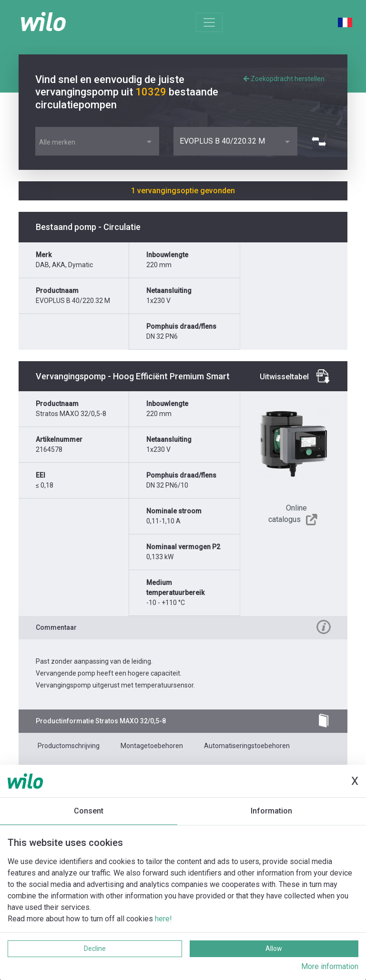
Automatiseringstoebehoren (247, 746)
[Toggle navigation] (209, 22)
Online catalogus (288, 514)
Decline (95, 949)
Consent (89, 811)
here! (163, 919)
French (345, 22)
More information (330, 966)
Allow (274, 949)
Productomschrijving (69, 746)
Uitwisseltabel (284, 377)
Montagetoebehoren (152, 746)
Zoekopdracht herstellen (284, 79)
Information (271, 811)
